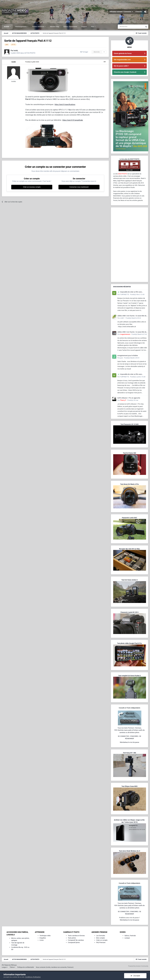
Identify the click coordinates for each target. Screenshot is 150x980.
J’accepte (135, 976)
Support (84, 27)
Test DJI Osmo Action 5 (129, 580)
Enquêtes (43, 938)
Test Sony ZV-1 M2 (129, 753)
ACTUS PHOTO (30, 53)
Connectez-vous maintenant (79, 187)
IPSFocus (14, 965)
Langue (5, 967)
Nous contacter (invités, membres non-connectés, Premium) (55, 967)
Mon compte (100, 938)
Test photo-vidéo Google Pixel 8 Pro (129, 643)
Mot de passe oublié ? (121, 66)
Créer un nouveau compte (32, 187)
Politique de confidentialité (26, 967)
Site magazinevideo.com (122, 60)
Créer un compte (102, 940)
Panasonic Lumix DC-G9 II (129, 612)
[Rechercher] (131, 27)
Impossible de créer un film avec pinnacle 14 (130, 292)
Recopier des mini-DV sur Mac (129, 549)
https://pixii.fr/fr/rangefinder (73, 120)
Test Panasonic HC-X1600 (129, 424)
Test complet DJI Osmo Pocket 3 (129, 676)
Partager (84, 52)
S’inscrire (139, 12)
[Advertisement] (129, 245)
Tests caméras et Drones (76, 936)
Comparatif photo (74, 942)
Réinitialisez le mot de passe (129, 742)
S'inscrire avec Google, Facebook (125, 72)
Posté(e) (32, 62)
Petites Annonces (39, 27)
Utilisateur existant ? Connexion (121, 12)
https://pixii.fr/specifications (65, 104)
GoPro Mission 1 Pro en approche (129, 398)
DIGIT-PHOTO (123, 174)
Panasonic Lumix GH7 (129, 518)
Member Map (55, 27)
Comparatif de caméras (76, 940)
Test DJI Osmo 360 (129, 453)
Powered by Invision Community (138, 966)
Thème (12, 967)
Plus (93, 27)
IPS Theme (5, 965)
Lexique (127, 938)
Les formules (101, 936)
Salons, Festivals (130, 936)
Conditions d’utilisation (33, 977)
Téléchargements (21, 27)
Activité (7, 27)
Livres (42, 940)
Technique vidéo (45, 936)
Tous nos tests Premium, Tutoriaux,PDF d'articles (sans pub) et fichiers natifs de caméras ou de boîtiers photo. (129, 730)
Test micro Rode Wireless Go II (129, 851)
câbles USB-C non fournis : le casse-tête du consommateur (132, 316)
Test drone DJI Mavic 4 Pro (129, 484)
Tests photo (72, 938)
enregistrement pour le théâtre (128, 356)
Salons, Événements (70, 27)
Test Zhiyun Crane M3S (129, 786)
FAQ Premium (101, 942)
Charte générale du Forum (123, 53)
